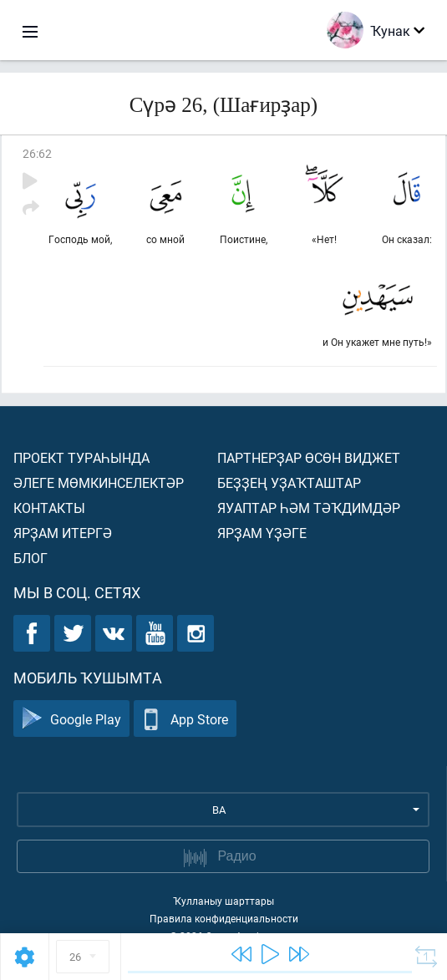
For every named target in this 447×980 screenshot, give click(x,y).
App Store (185, 719)
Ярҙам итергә (63, 533)
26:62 (37, 153)
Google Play (71, 719)
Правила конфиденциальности (224, 918)
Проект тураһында (81, 457)
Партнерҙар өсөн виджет (309, 457)
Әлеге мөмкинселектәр (99, 482)
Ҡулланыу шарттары (223, 901)
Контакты (49, 508)
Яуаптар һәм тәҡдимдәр (309, 508)
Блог (30, 558)
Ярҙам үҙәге (262, 533)
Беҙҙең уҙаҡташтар (289, 482)
